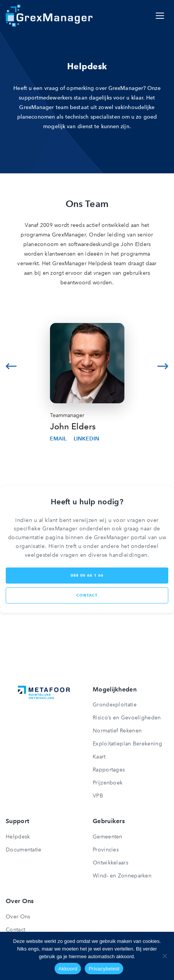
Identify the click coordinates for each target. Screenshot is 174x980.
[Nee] (164, 956)
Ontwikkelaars (110, 863)
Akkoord (68, 969)
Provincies (106, 850)
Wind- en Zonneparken (122, 876)
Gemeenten (108, 837)
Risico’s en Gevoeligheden (127, 718)
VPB (98, 796)
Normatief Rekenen (117, 731)
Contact (15, 930)
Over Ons (18, 917)
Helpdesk (18, 837)
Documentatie (24, 850)
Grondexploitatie (115, 705)
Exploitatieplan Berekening (127, 744)
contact (87, 595)
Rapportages (109, 770)
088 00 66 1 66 (87, 575)
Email (58, 439)
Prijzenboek (108, 783)
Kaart (99, 757)
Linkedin (86, 439)
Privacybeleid (104, 969)
